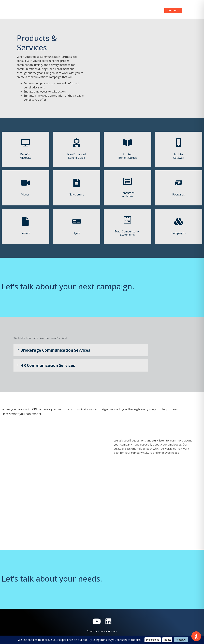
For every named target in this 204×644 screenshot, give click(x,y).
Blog (117, 10)
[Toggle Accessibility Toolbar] (196, 636)
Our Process (82, 10)
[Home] (28, 11)
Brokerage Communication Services (55, 350)
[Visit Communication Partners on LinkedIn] (108, 621)
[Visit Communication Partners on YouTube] (97, 621)
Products (102, 10)
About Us (133, 10)
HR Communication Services (48, 365)
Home (63, 10)
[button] (81, 350)
